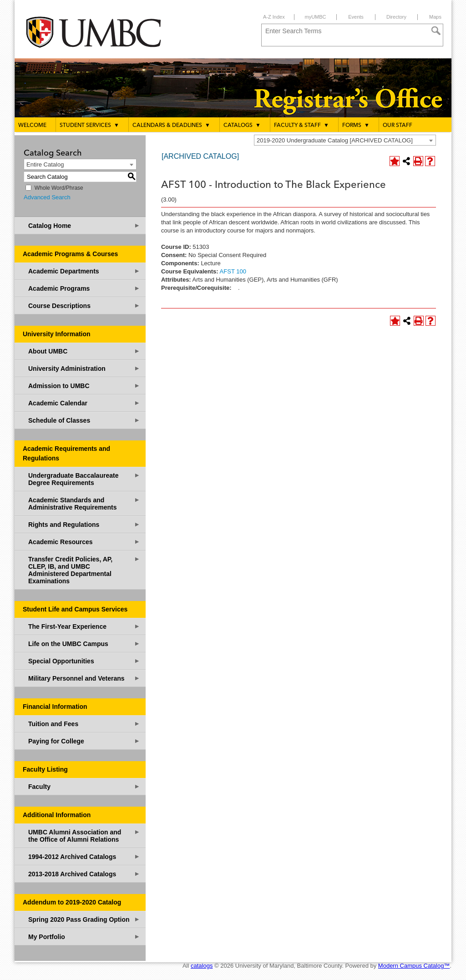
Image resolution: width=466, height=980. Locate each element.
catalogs (202, 966)
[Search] (436, 31)
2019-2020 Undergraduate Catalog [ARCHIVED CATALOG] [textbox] (335, 140)
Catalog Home (84, 225)
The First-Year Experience (84, 626)
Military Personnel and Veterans (84, 678)
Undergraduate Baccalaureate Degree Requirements (84, 479)
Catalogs (242, 125)
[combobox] (345, 140)
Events (356, 17)
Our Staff (398, 126)
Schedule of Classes (84, 420)
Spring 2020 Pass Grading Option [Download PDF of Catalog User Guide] (84, 919)
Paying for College (84, 741)
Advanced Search (47, 197)
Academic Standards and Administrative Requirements (84, 503)
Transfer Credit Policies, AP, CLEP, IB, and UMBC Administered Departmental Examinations (84, 570)
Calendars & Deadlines (171, 125)
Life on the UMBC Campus (84, 644)
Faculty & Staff (301, 125)
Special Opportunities (84, 661)
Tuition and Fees (84, 724)
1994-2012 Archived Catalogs (84, 856)
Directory (396, 17)
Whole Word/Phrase (59, 188)
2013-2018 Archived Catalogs (84, 874)
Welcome (32, 126)
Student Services (89, 125)
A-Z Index (274, 17)
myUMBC (315, 17)
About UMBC (84, 351)
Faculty (84, 786)
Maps (435, 17)
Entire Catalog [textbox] (45, 164)
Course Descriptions (84, 306)
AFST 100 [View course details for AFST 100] (233, 271)
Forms (356, 125)
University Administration (84, 368)
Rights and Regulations (84, 524)
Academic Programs (84, 288)
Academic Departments (84, 271)
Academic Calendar (84, 403)
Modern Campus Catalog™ (414, 966)
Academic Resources (84, 542)
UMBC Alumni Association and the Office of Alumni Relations (84, 836)
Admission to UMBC (84, 386)
